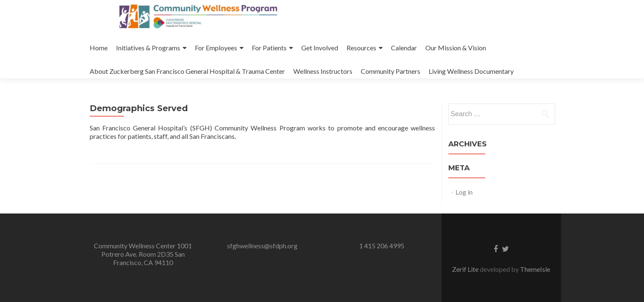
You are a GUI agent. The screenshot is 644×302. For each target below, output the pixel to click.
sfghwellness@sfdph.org (262, 246)
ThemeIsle (535, 269)
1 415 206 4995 (382, 246)
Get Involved (320, 48)
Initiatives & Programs (148, 48)
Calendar (404, 48)
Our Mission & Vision (456, 48)
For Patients (269, 48)
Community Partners (391, 71)
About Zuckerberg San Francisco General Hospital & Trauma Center (187, 71)
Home (99, 48)
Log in (464, 192)
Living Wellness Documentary (471, 71)
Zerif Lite (466, 269)
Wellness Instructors (323, 71)
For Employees (216, 48)
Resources (361, 48)
